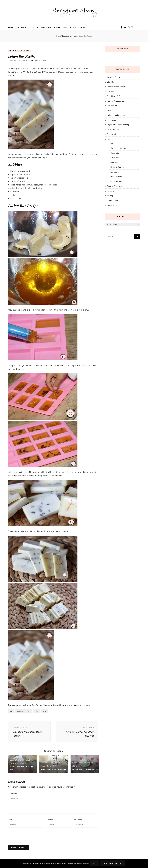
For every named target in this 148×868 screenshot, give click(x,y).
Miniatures (111, 120)
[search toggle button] (139, 28)
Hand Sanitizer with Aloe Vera (22, 768)
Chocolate (115, 153)
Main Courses (116, 177)
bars (11, 711)
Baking (113, 143)
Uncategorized (113, 205)
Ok (95, 863)
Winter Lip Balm (31, 72)
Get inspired (112, 106)
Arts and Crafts (113, 77)
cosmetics (20, 711)
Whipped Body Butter (54, 72)
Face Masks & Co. (18, 763)
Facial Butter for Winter (84, 769)
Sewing (110, 196)
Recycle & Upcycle (115, 186)
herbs (29, 711)
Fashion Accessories (115, 101)
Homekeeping (61, 28)
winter (45, 711)
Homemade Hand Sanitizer (49, 768)
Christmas (115, 158)
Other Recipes (116, 181)
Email (50, 820)
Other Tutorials (113, 129)
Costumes (111, 91)
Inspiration (45, 28)
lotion (37, 711)
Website (78, 820)
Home (11, 28)
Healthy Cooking (117, 167)
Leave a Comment (41, 60)
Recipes (33, 28)
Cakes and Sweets (118, 148)
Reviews (111, 191)
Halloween (115, 162)
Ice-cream (115, 172)
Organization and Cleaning (118, 125)
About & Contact (78, 28)
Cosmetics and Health (20, 51)
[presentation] (26, 836)
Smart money (113, 200)
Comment (13, 794)
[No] (145, 863)
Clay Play (111, 82)
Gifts (74, 766)
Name (11, 820)
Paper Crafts (112, 134)
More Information (113, 863)
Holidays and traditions (117, 115)
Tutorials (21, 28)
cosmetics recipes (81, 705)
